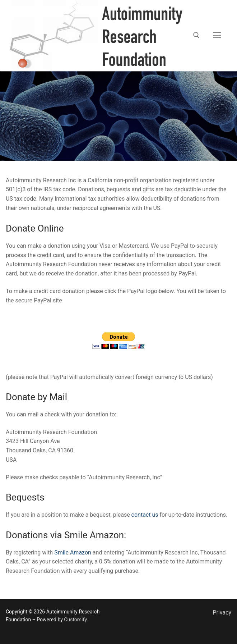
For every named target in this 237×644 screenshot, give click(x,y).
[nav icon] (217, 36)
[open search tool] (196, 35)
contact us (145, 515)
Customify (75, 620)
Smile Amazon (73, 552)
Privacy (222, 613)
